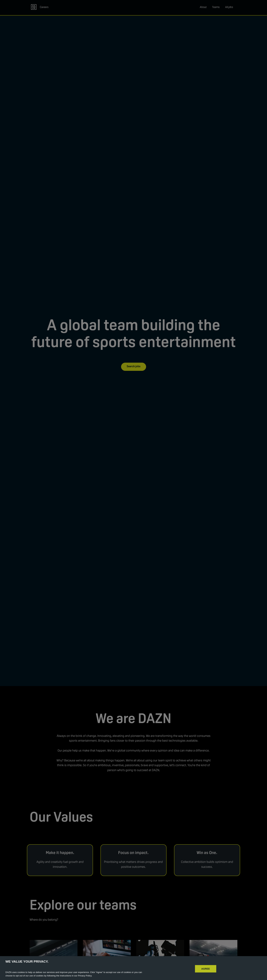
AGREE (206, 973)
